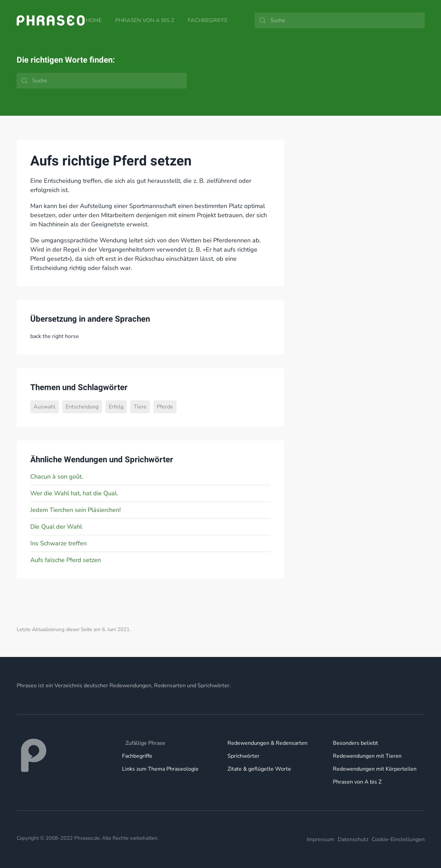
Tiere (140, 407)
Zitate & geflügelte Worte (259, 769)
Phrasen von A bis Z (145, 20)
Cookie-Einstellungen (398, 839)
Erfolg (116, 407)
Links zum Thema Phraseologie (160, 769)
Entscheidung (82, 407)
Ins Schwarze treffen (58, 543)
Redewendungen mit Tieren (367, 756)
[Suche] (340, 20)
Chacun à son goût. (57, 477)
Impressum (320, 839)
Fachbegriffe (208, 20)
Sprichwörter (243, 756)
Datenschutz (353, 839)
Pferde (165, 407)
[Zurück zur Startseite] (51, 20)
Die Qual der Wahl (56, 527)
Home (94, 20)
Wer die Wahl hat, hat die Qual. (74, 493)
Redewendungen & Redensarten (267, 743)
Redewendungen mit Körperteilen (375, 769)
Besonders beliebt (355, 743)
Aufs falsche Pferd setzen (66, 560)
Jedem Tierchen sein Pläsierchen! (75, 510)
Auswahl (45, 407)
